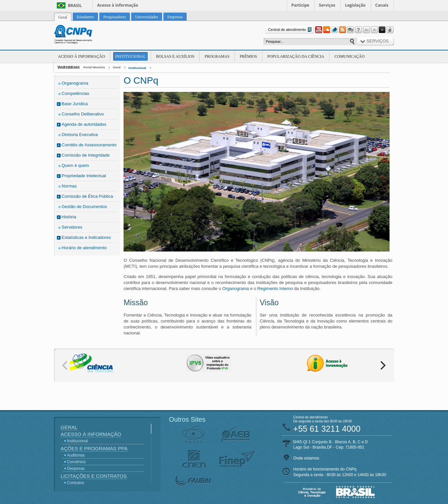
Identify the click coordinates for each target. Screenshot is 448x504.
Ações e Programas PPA (94, 448)
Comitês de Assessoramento (89, 145)
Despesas (76, 468)
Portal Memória (94, 67)
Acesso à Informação (82, 56)
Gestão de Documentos (85, 207)
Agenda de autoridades (84, 124)
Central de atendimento (290, 30)
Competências (76, 93)
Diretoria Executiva (80, 135)
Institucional (131, 56)
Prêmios (248, 56)
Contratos (76, 483)
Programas (217, 56)
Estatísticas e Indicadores (86, 237)
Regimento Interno (275, 288)
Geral (117, 67)
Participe (301, 5)
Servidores (72, 227)
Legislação (355, 5)
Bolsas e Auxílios (175, 56)
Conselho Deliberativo (83, 114)
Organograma (75, 83)
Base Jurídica (75, 104)
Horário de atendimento (84, 248)
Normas (69, 186)
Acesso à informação (118, 5)
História (69, 217)
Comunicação (350, 56)
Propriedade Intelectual (84, 176)
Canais (382, 5)
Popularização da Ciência (296, 56)
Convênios (77, 462)
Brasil (75, 5)
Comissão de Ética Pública (88, 196)
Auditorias (76, 455)
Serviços (327, 5)
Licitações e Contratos (94, 476)
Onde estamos (306, 458)
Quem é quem (75, 165)
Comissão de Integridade (86, 155)
